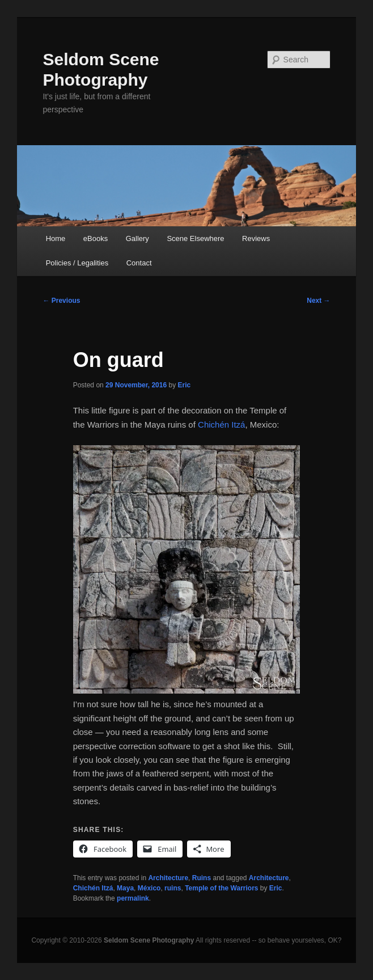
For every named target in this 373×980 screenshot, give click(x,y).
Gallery (137, 238)
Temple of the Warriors (221, 888)
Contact (139, 263)
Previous (61, 301)
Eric (185, 385)
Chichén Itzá (221, 424)
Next (318, 301)
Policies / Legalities (77, 263)
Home (56, 238)
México (149, 888)
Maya (125, 888)
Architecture (168, 878)
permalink (133, 898)
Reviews (256, 238)
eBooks (96, 238)
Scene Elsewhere (195, 238)
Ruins (202, 878)
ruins (173, 888)
